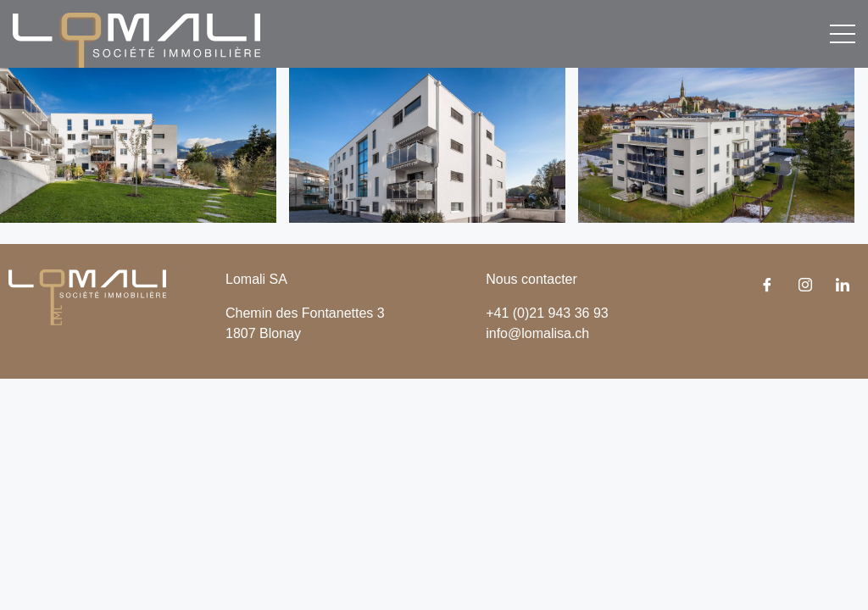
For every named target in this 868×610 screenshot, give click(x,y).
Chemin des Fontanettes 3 (305, 313)
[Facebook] (767, 286)
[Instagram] (805, 286)
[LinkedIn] (843, 286)
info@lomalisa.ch (537, 333)
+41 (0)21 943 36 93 (547, 313)
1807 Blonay (263, 333)
